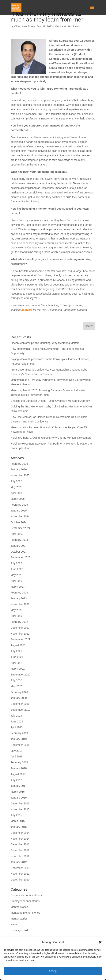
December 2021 (20, 628)
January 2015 (19, 827)
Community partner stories (26, 895)
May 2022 (16, 610)
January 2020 (19, 698)
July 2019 (16, 716)
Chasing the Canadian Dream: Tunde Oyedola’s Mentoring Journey (50, 401)
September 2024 (21, 528)
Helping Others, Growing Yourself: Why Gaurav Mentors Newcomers (51, 438)
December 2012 (20, 850)
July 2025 (16, 481)
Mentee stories (19, 907)
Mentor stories (63, 26)
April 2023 (17, 581)
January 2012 (19, 862)
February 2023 (19, 593)
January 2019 (19, 739)
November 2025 (20, 475)
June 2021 (17, 657)
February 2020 (19, 692)
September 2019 (21, 710)
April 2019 (17, 727)
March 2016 (18, 792)
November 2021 (20, 634)
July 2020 (16, 680)
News (76, 26)
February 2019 (19, 733)
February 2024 (19, 540)
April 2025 (17, 493)
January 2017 (19, 786)
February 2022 (19, 622)
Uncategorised (19, 930)
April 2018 (17, 756)
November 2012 (20, 856)
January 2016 (19, 798)
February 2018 (19, 762)
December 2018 (20, 745)
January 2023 (19, 598)
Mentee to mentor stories (25, 913)
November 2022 (20, 604)
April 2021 (17, 663)
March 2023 (18, 587)
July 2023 (16, 563)
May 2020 (16, 686)
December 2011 (20, 868)
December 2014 (20, 833)
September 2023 (21, 557)
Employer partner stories (25, 901)
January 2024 (19, 546)
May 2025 (16, 487)
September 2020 (21, 675)
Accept (53, 971)
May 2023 (16, 575)
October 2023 (19, 552)
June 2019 (17, 721)
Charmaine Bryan (24, 26)
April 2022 (17, 616)
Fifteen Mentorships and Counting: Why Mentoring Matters (45, 343)
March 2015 (18, 821)
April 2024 (17, 534)
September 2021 (21, 639)
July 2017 (16, 780)
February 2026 (19, 464)
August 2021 (18, 645)
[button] (100, 942)
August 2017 (18, 774)
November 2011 (20, 874)
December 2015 (20, 803)
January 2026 (19, 469)
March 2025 (18, 499)
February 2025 (19, 505)
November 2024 (20, 516)
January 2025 (19, 511)
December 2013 (20, 844)
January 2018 (19, 768)
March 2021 (18, 669)
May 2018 (16, 751)
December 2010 (20, 880)
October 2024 (19, 522)
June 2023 (17, 569)
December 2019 (20, 704)
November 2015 (20, 809)
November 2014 (20, 839)
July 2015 (16, 815)
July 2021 (16, 651)
